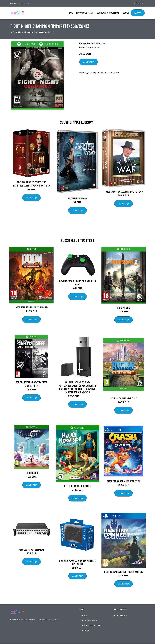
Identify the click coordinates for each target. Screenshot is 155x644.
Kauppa (138, 13)
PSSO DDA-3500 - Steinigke (32, 550)
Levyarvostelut (85, 13)
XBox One (100, 43)
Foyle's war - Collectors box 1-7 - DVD (124, 192)
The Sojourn (32, 473)
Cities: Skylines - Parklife (124, 398)
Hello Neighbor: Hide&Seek (77, 486)
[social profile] (28, 3)
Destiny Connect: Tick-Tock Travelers (124, 572)
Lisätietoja (89, 62)
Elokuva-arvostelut (108, 13)
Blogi (126, 13)
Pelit (93, 43)
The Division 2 (124, 308)
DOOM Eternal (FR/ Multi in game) (32, 307)
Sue (71, 13)
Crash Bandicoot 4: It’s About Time (124, 481)
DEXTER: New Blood (77, 198)
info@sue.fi (138, 3)
